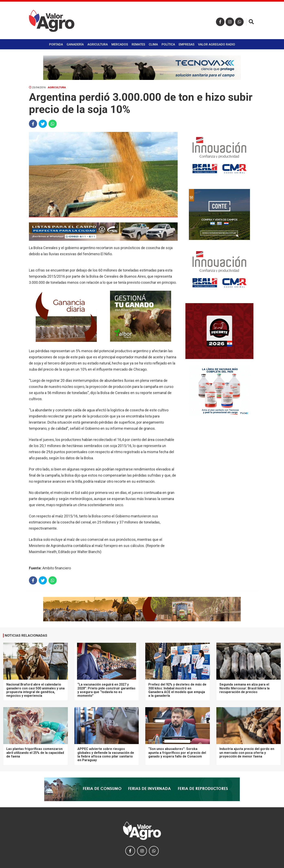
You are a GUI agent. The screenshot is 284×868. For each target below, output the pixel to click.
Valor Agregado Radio (217, 44)
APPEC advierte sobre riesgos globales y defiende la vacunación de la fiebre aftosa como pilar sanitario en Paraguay (106, 754)
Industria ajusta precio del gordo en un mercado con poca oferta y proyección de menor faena (247, 753)
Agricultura (98, 44)
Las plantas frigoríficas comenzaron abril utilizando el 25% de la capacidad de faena (35, 753)
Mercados (120, 44)
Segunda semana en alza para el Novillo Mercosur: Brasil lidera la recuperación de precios (244, 688)
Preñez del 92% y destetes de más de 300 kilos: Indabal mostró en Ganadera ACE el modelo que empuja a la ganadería (177, 690)
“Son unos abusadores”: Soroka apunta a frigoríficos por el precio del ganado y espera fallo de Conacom (177, 753)
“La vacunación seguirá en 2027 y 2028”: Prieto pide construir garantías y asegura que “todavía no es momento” (106, 690)
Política (168, 44)
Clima (153, 44)
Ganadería (75, 44)
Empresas (187, 44)
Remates (138, 44)
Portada (56, 44)
